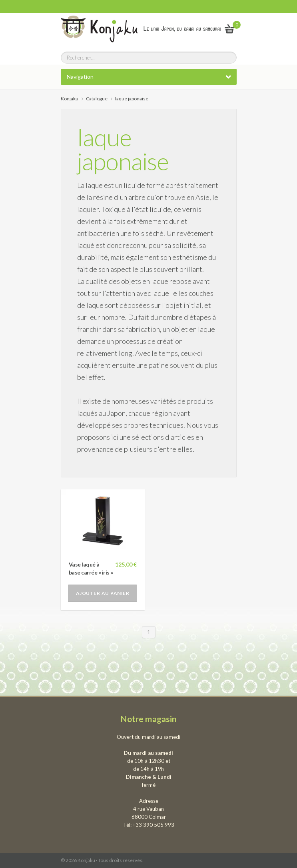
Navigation (80, 77)
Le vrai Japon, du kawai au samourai (182, 29)
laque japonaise (123, 149)
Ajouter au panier (103, 593)
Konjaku (70, 99)
